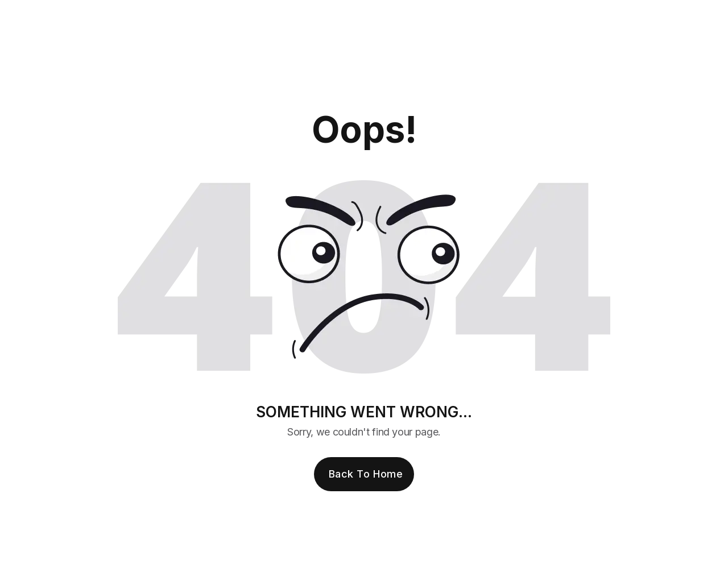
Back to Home (366, 474)
